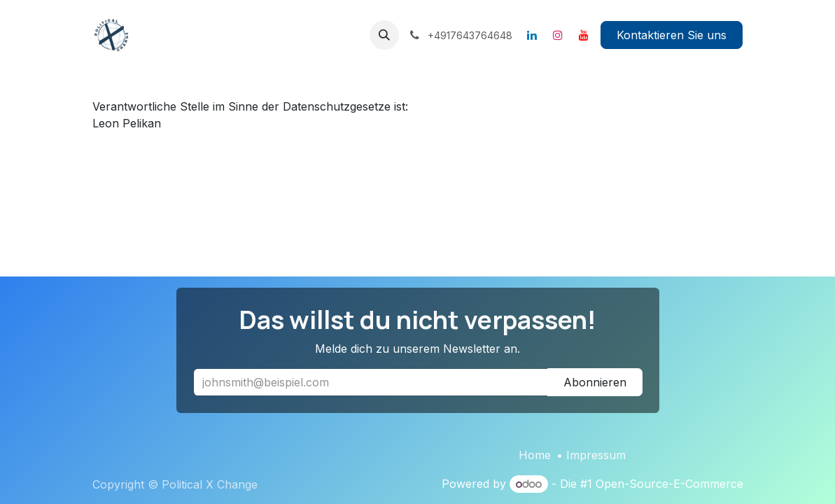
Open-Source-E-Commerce (669, 484)
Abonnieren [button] (595, 382)
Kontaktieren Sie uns (672, 35)
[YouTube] (584, 35)
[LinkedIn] (532, 35)
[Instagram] (558, 35)
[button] (384, 35)
